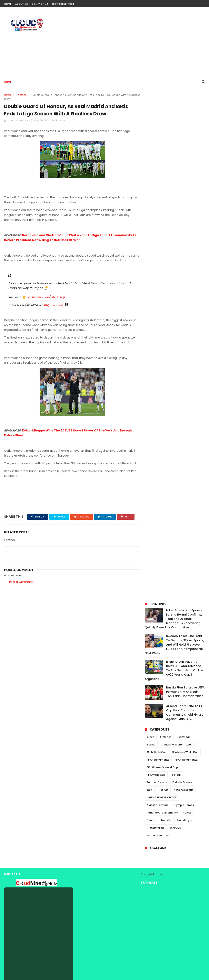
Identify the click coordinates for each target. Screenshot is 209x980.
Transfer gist (185, 324)
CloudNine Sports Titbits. (177, 248)
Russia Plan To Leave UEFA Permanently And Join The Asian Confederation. (185, 195)
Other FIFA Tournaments (162, 316)
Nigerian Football (157, 308)
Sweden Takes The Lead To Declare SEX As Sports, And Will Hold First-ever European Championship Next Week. (174, 148)
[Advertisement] (131, 42)
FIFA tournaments (158, 263)
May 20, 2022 (53, 305)
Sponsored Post (63, 4)
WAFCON (176, 331)
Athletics (166, 240)
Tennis (151, 324)
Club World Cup (157, 255)
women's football (158, 339)
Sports (187, 316)
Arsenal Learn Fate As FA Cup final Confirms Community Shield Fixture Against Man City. (185, 216)
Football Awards (157, 286)
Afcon (151, 240)
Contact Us (40, 4)
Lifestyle (163, 293)
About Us (21, 4)
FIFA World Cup (156, 278)
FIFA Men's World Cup (185, 255)
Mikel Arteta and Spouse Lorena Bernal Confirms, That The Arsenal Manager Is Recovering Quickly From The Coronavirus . (174, 122)
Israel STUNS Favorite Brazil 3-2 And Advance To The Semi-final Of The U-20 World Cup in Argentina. (174, 174)
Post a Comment (22, 582)
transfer (166, 324)
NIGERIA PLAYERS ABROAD (162, 301)
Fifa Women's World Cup (162, 271)
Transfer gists (156, 331)
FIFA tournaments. (186, 263)
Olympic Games (184, 308)
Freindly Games (182, 286)
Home (8, 4)
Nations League (184, 293)
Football (22, 95)
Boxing (151, 248)
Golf (150, 293)
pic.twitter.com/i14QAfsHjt (46, 297)
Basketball (183, 240)
